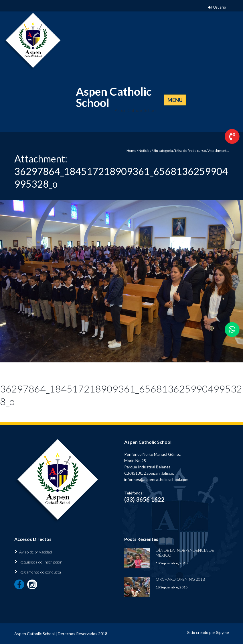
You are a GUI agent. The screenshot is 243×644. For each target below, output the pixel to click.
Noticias (145, 151)
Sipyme (223, 632)
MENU (175, 100)
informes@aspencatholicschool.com (156, 479)
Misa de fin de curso (190, 151)
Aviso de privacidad (35, 552)
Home (131, 151)
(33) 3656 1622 (144, 499)
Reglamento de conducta (40, 572)
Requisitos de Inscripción (41, 562)
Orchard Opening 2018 (180, 579)
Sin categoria (163, 151)
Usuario (220, 7)
